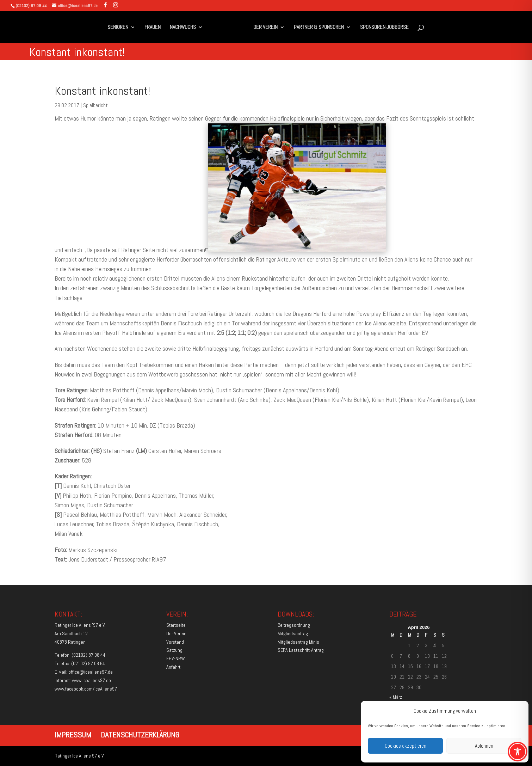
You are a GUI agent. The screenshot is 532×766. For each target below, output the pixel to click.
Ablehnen (484, 746)
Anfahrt (173, 667)
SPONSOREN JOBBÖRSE (382, 27)
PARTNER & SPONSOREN (317, 27)
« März (396, 697)
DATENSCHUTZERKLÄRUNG (140, 735)
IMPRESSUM (73, 735)
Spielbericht (95, 105)
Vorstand (175, 642)
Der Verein (176, 633)
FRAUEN (154, 27)
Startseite (176, 625)
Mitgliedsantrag (293, 633)
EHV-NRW (176, 658)
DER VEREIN (263, 27)
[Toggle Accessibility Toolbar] (518, 752)
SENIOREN (120, 27)
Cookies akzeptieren (406, 746)
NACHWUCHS (185, 27)
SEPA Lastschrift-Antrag (301, 650)
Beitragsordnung (294, 625)
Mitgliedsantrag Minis (298, 642)
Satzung (174, 650)
